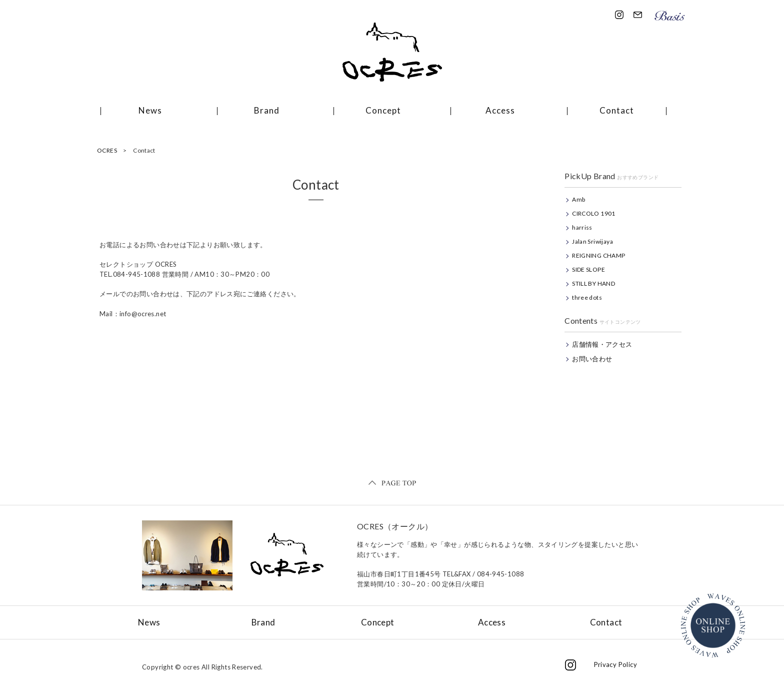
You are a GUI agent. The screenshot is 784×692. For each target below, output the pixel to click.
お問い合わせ (592, 359)
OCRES (107, 150)
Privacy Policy (615, 664)
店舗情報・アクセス (602, 344)
